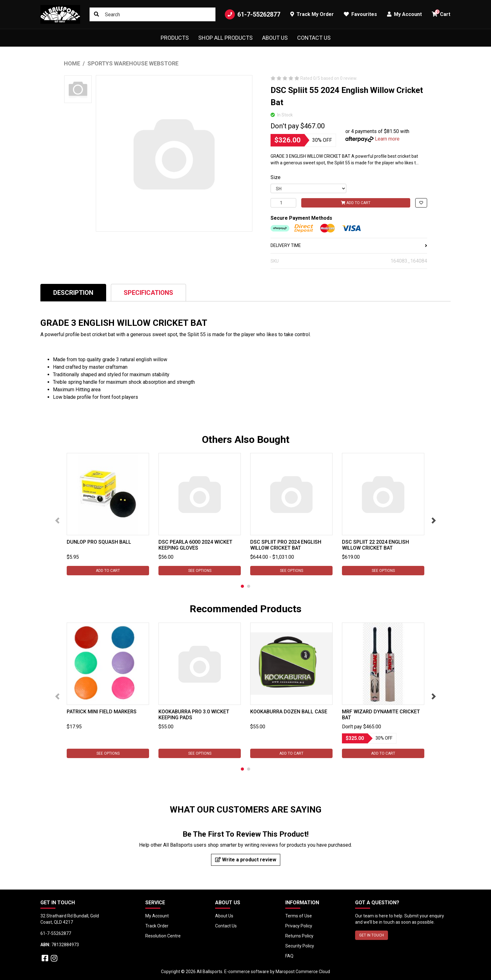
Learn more (387, 139)
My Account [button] (404, 14)
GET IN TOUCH (372, 935)
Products (175, 38)
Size (276, 177)
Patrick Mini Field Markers (102, 712)
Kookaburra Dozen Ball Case (289, 712)
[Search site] (96, 14)
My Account (157, 916)
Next (434, 521)
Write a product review (246, 860)
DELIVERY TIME (349, 245)
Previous (57, 521)
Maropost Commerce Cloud (303, 972)
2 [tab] (249, 586)
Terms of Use (299, 916)
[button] (421, 203)
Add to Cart (356, 203)
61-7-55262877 (253, 14)
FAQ (289, 956)
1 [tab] (242, 586)
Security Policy (300, 946)
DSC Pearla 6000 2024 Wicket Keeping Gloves (195, 545)
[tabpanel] (108, 514)
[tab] (73, 292)
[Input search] (152, 14)
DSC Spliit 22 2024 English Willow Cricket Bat (375, 545)
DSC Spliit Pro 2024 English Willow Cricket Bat (286, 545)
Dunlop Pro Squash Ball (99, 542)
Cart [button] (441, 13)
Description (73, 293)
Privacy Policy (299, 926)
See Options (200, 571)
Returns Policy (299, 936)
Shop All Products (225, 38)
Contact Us (314, 38)
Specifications (148, 293)
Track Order (157, 926)
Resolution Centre (163, 936)
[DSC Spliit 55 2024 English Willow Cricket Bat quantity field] (283, 203)
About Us (275, 38)
